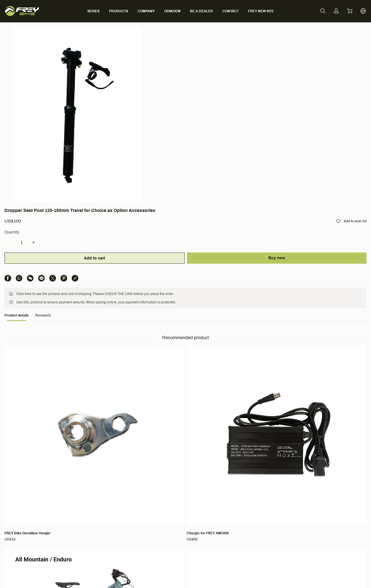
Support (166, 486)
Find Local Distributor (176, 518)
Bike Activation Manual (177, 526)
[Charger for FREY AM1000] (144, 280)
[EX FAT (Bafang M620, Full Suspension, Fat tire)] (227, 398)
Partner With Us (104, 510)
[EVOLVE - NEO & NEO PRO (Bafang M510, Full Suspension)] (61, 398)
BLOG (96, 518)
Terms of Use (237, 494)
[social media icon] (27, 507)
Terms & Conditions (246, 486)
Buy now (307, 103)
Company (100, 486)
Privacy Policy (237, 518)
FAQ (161, 494)
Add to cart (220, 103)
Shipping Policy (239, 502)
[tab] (37, 178)
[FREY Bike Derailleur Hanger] (61, 280)
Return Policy (237, 510)
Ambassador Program (110, 502)
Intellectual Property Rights (249, 526)
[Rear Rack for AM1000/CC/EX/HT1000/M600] (311, 283)
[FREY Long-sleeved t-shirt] (144, 395)
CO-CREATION (171, 534)
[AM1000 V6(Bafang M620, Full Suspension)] (227, 283)
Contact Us (167, 502)
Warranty (165, 510)
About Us (98, 494)
